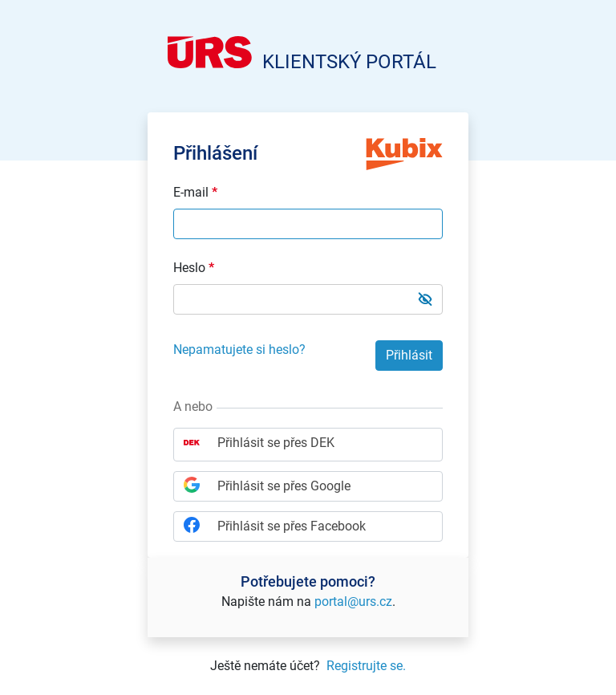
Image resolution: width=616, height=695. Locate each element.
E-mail (195, 193)
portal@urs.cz (353, 602)
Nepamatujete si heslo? (239, 350)
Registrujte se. (366, 666)
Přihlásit (409, 355)
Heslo (194, 268)
